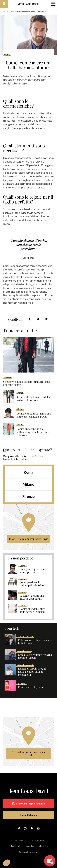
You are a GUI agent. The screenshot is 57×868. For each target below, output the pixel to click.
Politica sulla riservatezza (29, 852)
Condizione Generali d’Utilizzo (37, 846)
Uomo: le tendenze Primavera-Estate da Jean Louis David (34, 415)
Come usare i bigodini (31, 687)
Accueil (6, 12)
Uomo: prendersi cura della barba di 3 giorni (32, 610)
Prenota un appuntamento (28, 804)
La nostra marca (19, 840)
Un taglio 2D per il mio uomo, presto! (32, 571)
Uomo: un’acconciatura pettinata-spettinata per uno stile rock (33, 432)
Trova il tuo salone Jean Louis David (28, 539)
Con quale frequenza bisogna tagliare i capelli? (35, 656)
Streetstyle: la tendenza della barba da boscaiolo (33, 399)
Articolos (13, 12)
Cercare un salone (38, 840)
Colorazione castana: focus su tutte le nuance (35, 642)
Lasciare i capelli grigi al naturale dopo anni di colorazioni (32, 672)
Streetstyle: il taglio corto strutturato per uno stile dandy (27, 383)
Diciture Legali (14, 846)
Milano (28, 484)
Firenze (28, 496)
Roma (28, 472)
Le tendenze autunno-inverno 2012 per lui (32, 597)
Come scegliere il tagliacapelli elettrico (32, 584)
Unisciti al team (29, 815)
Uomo (7, 55)
